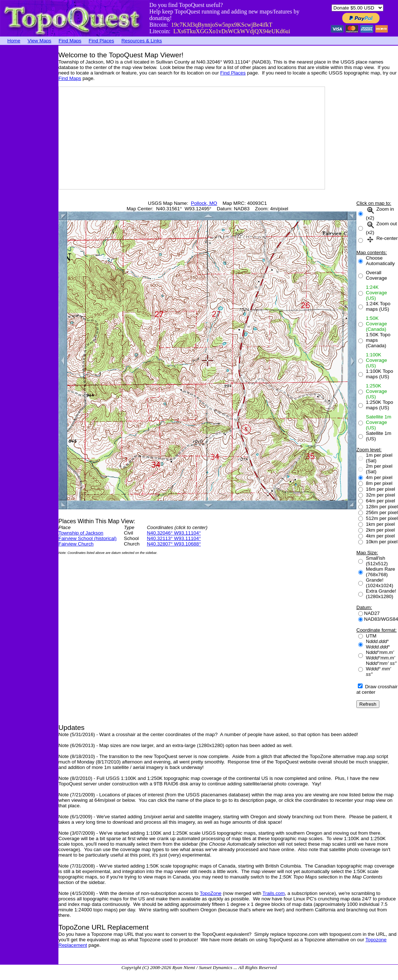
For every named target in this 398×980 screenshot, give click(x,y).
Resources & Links (141, 41)
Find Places (102, 41)
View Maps (40, 41)
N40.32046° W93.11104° (174, 533)
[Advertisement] (29, 155)
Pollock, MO (204, 203)
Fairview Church (76, 544)
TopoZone (211, 893)
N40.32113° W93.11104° (174, 538)
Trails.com (274, 893)
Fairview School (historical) (87, 538)
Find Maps (70, 41)
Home (14, 41)
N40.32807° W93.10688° (174, 544)
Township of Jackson (81, 533)
